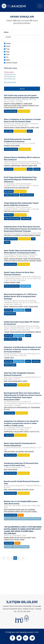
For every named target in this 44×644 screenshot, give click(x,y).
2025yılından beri (10, 77)
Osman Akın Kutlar (11, 111)
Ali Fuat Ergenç (9, 413)
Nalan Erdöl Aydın (10, 264)
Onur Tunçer (9, 131)
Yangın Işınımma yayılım (12, 218)
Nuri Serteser (9, 191)
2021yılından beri (10, 79)
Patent (8, 46)
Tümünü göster (9, 72)
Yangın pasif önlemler (12, 195)
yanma (30, 131)
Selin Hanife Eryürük (11, 149)
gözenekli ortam (10, 314)
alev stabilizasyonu (11, 339)
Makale (8, 43)
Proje (8, 49)
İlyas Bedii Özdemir (11, 239)
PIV (20, 339)
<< (4, 558)
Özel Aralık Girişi (10, 82)
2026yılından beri (10, 74)
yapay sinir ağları (10, 365)
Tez (7, 57)
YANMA (7, 242)
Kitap (8, 52)
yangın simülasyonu (27, 195)
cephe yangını (26, 218)
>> (23, 558)
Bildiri (8, 60)
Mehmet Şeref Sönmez (12, 286)
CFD (33, 239)
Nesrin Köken (9, 543)
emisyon (37, 169)
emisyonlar (36, 361)
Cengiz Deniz (9, 435)
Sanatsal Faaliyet (12, 63)
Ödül (8, 54)
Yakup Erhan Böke (10, 385)
